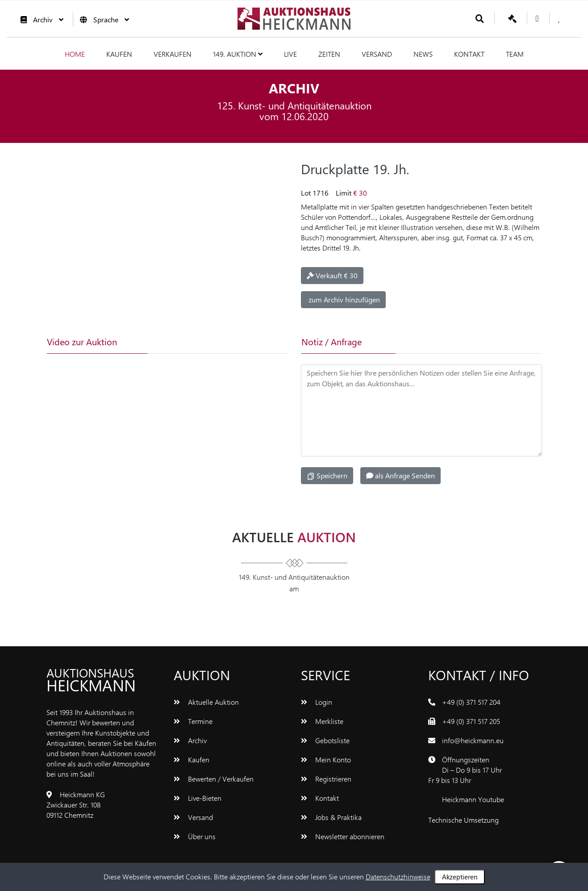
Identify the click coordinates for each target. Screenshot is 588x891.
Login (317, 702)
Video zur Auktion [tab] (82, 341)
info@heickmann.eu (473, 740)
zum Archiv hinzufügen (343, 299)
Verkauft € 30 (332, 275)
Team (515, 54)
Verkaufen (173, 54)
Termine (193, 721)
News (423, 54)
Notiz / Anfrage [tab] (332, 341)
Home (75, 54)
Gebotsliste (325, 740)
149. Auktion (238, 54)
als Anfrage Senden (400, 475)
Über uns (195, 836)
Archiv (40, 19)
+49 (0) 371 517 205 (471, 721)
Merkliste (322, 721)
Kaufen (119, 54)
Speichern (327, 476)
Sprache (102, 19)
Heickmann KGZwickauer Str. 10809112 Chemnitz (76, 805)
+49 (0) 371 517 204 (471, 702)
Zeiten (329, 54)
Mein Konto (326, 759)
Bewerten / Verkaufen (214, 779)
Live (290, 54)
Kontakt (469, 54)
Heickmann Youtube (473, 799)
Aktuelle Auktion (206, 702)
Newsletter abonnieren (343, 836)
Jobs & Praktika (331, 817)
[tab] (189, 342)
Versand (377, 54)
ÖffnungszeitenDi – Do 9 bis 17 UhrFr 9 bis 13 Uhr (465, 770)
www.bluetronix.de (457, 830)
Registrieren (326, 779)
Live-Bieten (198, 798)
